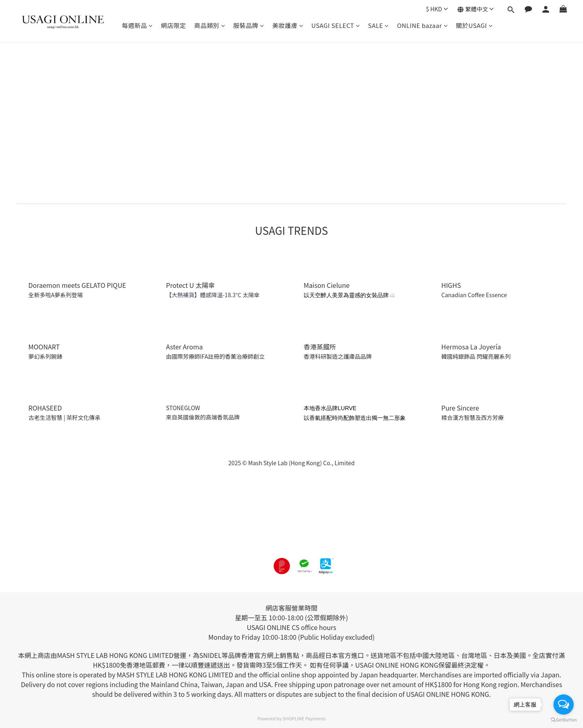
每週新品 (137, 25)
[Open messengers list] (564, 705)
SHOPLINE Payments (304, 718)
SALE (379, 25)
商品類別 (210, 25)
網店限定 (174, 25)
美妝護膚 (288, 25)
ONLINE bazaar (422, 25)
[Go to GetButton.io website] (564, 720)
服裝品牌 (249, 25)
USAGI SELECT (336, 25)
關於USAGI (474, 25)
